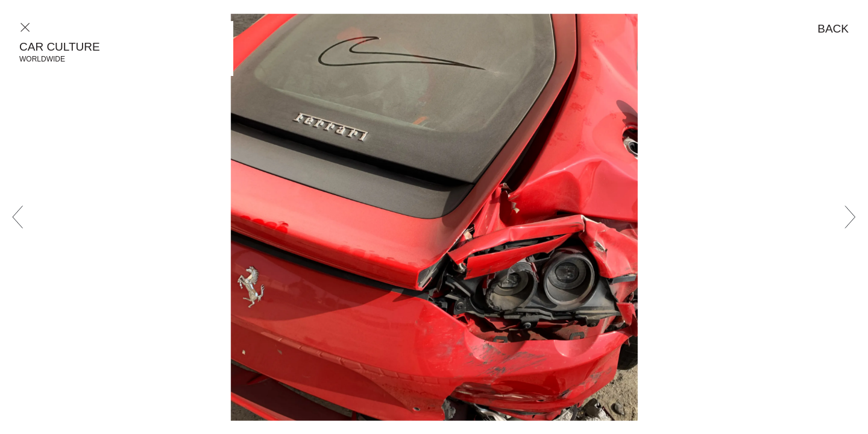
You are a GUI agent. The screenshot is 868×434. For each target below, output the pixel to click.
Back (833, 29)
